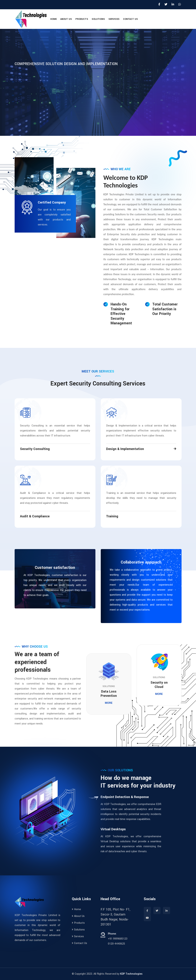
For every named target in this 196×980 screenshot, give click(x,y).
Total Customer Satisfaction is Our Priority (165, 309)
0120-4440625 (116, 944)
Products (82, 19)
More (109, 703)
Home (54, 19)
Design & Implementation (125, 449)
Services (114, 19)
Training (112, 516)
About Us (66, 19)
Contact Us (130, 19)
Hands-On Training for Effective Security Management (121, 314)
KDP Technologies (131, 974)
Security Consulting (35, 449)
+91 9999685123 (118, 939)
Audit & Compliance (35, 516)
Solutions (98, 19)
